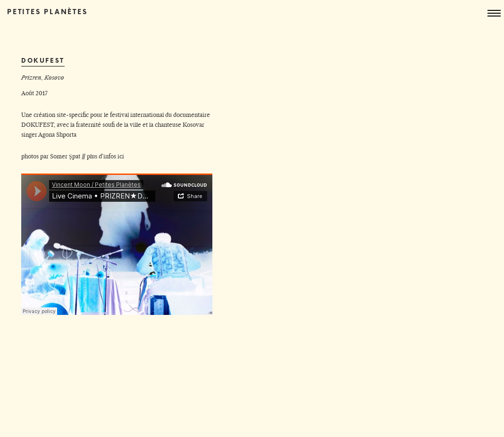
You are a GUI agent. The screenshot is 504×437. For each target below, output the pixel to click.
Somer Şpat (65, 156)
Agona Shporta (57, 135)
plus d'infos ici (105, 156)
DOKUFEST (38, 125)
